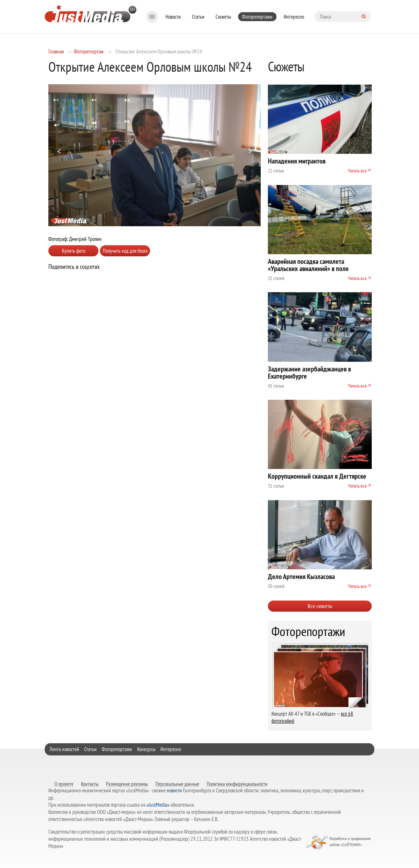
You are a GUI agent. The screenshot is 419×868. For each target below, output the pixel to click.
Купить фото (74, 251)
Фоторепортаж (89, 51)
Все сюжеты (320, 606)
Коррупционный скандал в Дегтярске (317, 476)
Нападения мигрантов (297, 161)
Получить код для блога (125, 251)
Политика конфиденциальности (237, 784)
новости (174, 790)
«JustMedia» (158, 805)
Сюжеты (223, 17)
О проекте (64, 784)
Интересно (294, 17)
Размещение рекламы (127, 784)
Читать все (357, 171)
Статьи (198, 17)
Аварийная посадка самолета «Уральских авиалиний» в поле (308, 265)
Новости (173, 17)
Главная (56, 51)
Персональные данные (177, 784)
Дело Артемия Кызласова (301, 577)
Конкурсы (146, 749)
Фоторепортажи (257, 17)
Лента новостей (64, 749)
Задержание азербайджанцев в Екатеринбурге (309, 373)
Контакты (90, 784)
